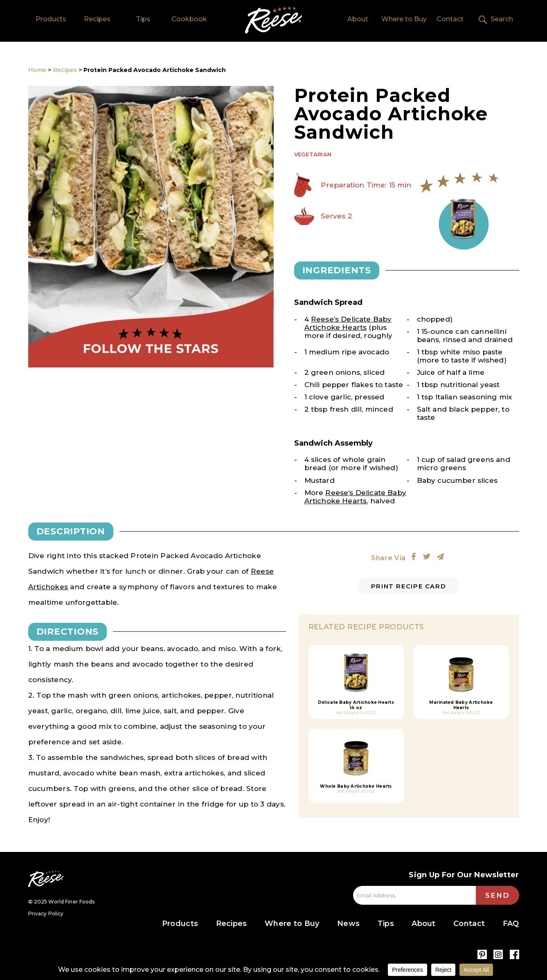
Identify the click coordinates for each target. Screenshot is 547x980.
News (348, 924)
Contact (450, 19)
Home (273, 20)
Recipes (97, 19)
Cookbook (189, 19)
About (358, 19)
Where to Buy (404, 19)
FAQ (511, 924)
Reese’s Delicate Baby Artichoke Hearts (348, 323)
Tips (143, 19)
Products (51, 19)
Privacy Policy (46, 914)
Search (502, 19)
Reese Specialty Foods (46, 879)
